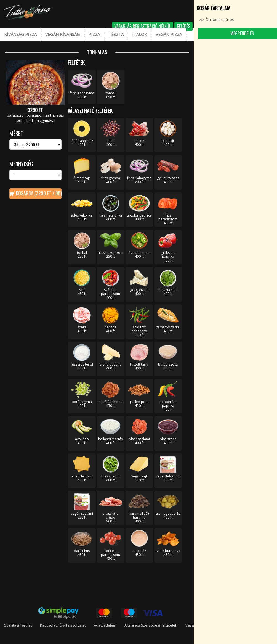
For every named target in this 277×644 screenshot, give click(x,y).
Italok (140, 34)
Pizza (94, 34)
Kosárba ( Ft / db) (38, 193)
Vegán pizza (169, 34)
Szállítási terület (18, 625)
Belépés (183, 26)
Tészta (116, 34)
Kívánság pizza (20, 34)
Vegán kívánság (62, 34)
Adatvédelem (105, 625)
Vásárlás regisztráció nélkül (143, 26)
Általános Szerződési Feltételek (151, 625)
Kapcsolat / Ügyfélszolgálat (63, 625)
